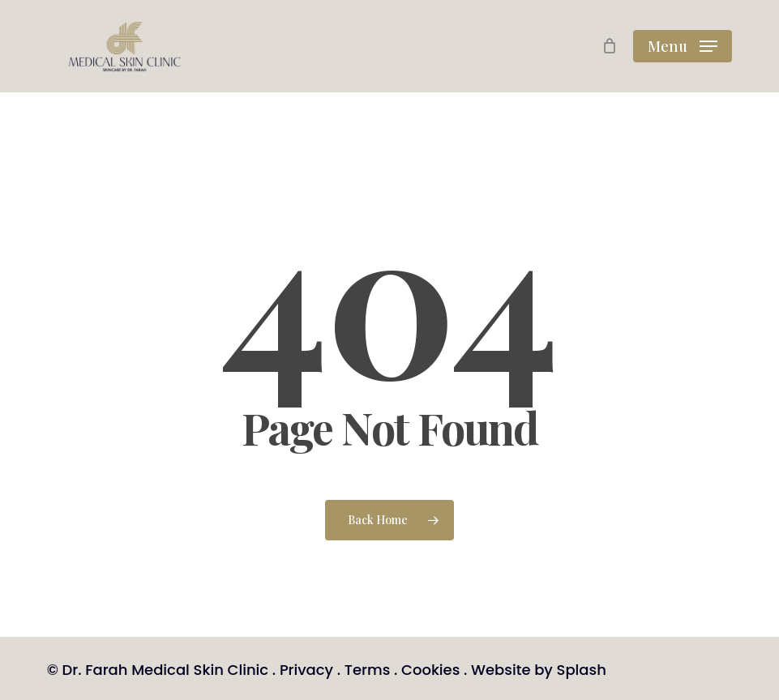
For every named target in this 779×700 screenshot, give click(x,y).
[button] (683, 46)
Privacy (306, 670)
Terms (367, 670)
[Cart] (609, 46)
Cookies (430, 670)
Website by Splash (539, 670)
